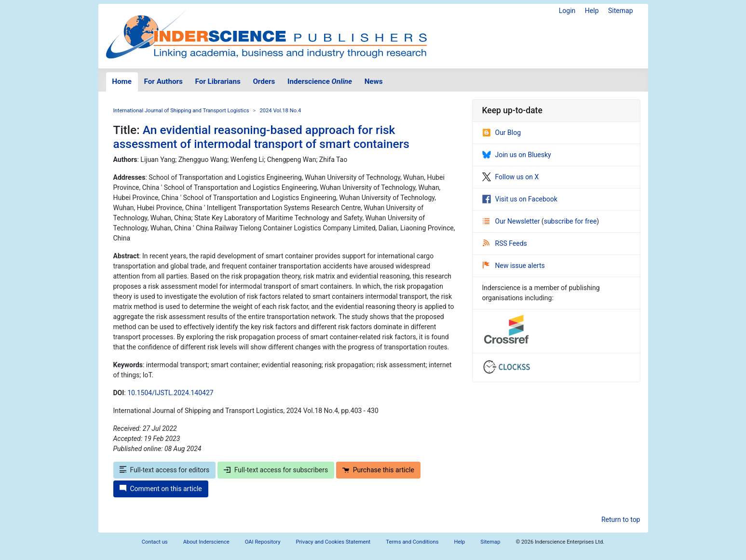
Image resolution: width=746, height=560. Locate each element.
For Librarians (217, 81)
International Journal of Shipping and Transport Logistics (181, 111)
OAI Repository (263, 542)
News (374, 81)
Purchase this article (378, 470)
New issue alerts (514, 266)
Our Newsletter (512, 221)
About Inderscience (206, 542)
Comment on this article (161, 489)
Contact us (155, 542)
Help (592, 11)
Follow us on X (511, 177)
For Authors (163, 81)
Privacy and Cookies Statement (333, 542)
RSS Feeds (505, 243)
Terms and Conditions (412, 542)
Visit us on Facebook (520, 199)
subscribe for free (570, 221)
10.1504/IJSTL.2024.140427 (170, 393)
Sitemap (620, 11)
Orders (264, 81)
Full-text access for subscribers (276, 470)
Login (567, 11)
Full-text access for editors (165, 470)
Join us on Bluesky (517, 155)
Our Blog (502, 133)
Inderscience (320, 81)
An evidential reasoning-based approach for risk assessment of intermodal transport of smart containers (261, 137)
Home (122, 81)
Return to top (621, 520)
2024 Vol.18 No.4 (280, 111)
